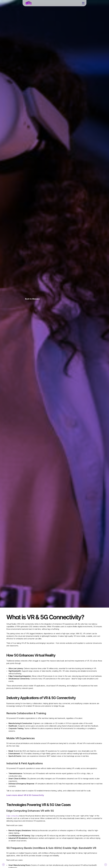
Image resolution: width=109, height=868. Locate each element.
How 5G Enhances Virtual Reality (16, 626)
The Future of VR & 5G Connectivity (17, 638)
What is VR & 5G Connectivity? (15, 622)
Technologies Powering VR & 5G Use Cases (18, 634)
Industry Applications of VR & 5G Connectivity (18, 630)
